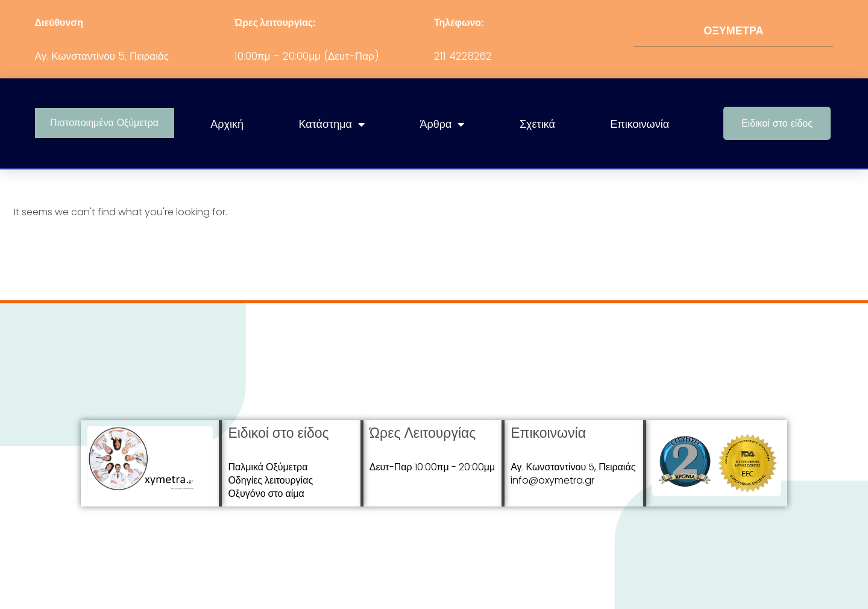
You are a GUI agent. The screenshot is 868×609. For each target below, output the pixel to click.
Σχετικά (537, 124)
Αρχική (227, 124)
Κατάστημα (332, 124)
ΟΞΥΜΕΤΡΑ (733, 30)
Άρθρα (442, 124)
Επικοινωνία (640, 124)
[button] (777, 123)
